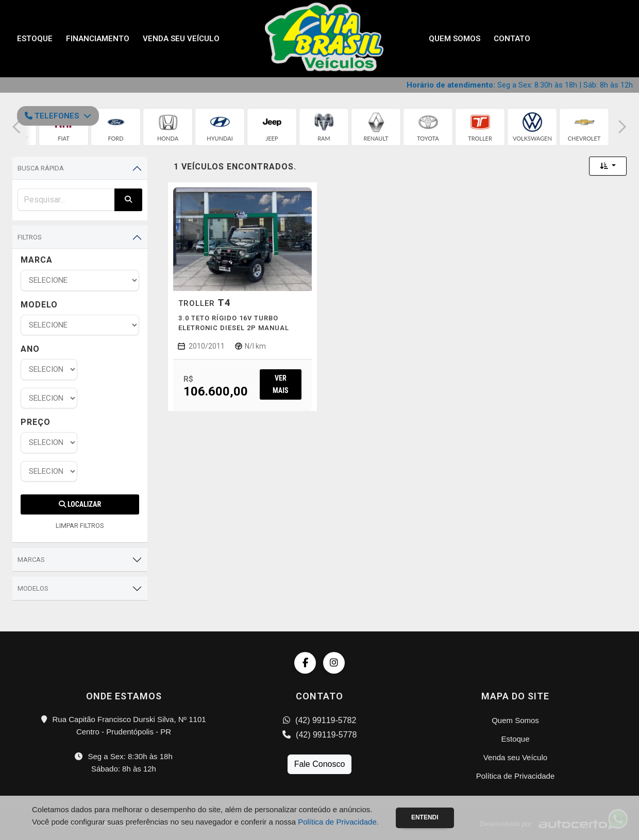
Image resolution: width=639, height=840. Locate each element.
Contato (512, 39)
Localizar (80, 504)
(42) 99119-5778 (320, 735)
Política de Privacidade (516, 776)
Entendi (425, 817)
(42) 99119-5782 (320, 720)
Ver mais (280, 384)
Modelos (33, 588)
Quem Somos (455, 39)
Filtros (30, 237)
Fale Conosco (320, 764)
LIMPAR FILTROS (80, 526)
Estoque (35, 39)
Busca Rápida (41, 168)
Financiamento (98, 39)
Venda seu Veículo (181, 39)
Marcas (31, 560)
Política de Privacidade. (338, 822)
